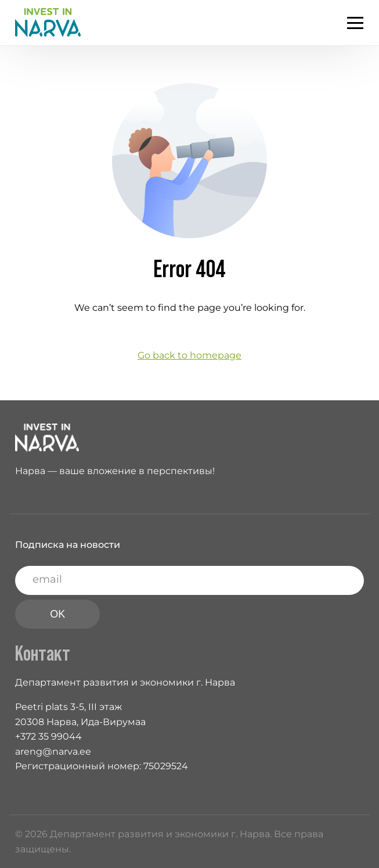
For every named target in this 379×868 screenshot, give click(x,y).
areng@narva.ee (53, 752)
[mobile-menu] (349, 23)
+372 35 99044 (48, 736)
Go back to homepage (189, 355)
